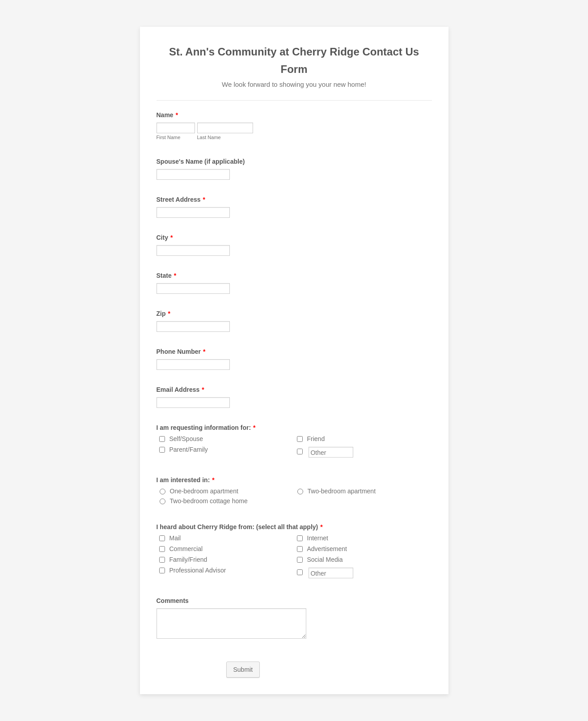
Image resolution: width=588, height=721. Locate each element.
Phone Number (181, 352)
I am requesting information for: (206, 428)
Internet (318, 538)
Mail (175, 538)
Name (167, 115)
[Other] (300, 452)
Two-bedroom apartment (342, 491)
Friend (316, 439)
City (165, 238)
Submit (243, 670)
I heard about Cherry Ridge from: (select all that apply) (240, 527)
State (167, 276)
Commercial (186, 549)
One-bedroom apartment (204, 491)
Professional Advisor (198, 570)
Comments (173, 601)
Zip (163, 314)
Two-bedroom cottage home (209, 501)
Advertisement (327, 549)
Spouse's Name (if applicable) (201, 161)
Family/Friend (188, 560)
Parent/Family (189, 450)
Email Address (180, 390)
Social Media (325, 560)
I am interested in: (186, 480)
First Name (169, 137)
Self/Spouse (186, 439)
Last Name (209, 137)
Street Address (181, 199)
